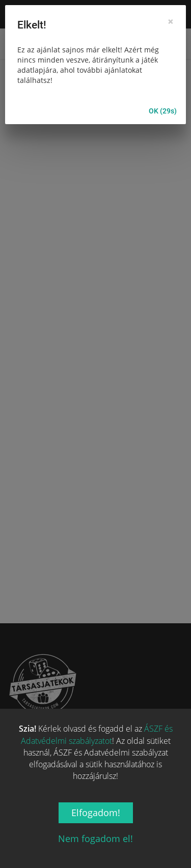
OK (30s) (163, 111)
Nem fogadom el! (95, 838)
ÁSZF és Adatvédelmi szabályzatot (97, 734)
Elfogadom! (96, 813)
